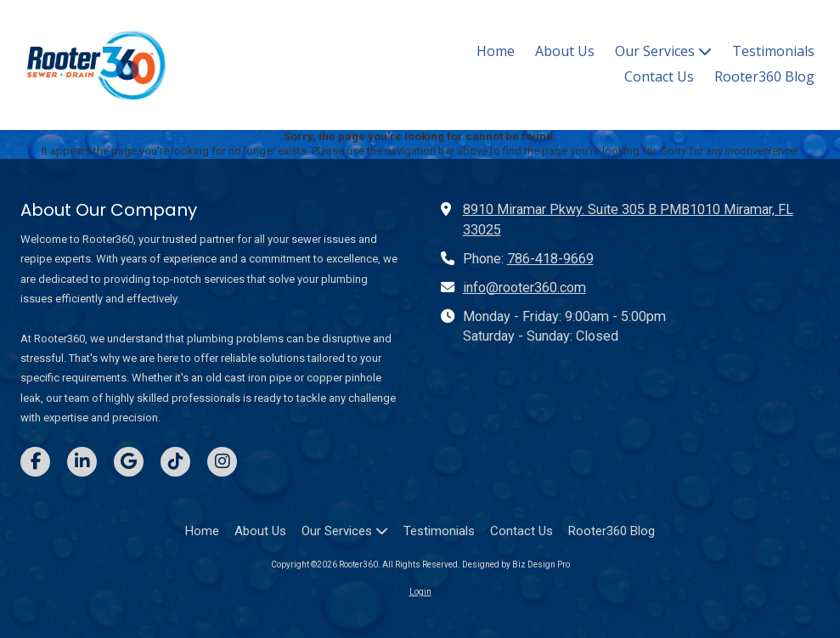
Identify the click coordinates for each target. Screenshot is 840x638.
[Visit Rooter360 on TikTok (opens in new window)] (175, 462)
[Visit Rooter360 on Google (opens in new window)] (129, 462)
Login (420, 592)
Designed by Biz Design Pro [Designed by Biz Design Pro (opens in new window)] (516, 565)
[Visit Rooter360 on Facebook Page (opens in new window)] (35, 462)
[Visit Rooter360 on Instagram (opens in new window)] (222, 462)
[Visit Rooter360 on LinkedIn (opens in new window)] (82, 462)
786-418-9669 (550, 259)
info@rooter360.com (524, 288)
